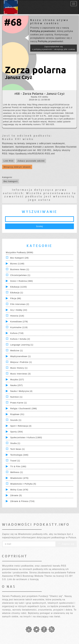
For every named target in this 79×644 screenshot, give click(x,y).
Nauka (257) (17, 385)
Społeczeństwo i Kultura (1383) (26, 437)
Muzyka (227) (17, 380)
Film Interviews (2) (20, 304)
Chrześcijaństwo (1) (20, 275)
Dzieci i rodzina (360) (22, 281)
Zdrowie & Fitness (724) (22, 501)
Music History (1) (19, 368)
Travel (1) (15, 461)
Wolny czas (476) (19, 490)
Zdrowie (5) (16, 495)
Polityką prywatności (43, 31)
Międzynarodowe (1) (21, 356)
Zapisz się (66, 544)
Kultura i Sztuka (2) (20, 339)
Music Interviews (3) (20, 374)
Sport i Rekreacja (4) (21, 426)
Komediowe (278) (19, 322)
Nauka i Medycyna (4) (21, 391)
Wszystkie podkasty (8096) (20, 252)
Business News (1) (20, 269)
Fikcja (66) (16, 298)
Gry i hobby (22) (19, 310)
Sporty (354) (17, 432)
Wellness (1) (17, 472)
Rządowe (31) (17, 414)
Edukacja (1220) (19, 287)
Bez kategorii (11, 181)
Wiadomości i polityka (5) (23, 484)
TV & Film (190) (18, 466)
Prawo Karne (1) (19, 403)
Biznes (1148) (17, 264)
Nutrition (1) (16, 397)
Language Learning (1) (22, 345)
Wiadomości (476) (19, 478)
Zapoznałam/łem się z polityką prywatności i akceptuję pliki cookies (54, 48)
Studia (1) (15, 443)
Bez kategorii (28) (20, 258)
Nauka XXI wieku (18, 139)
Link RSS (9, 161)
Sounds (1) (16, 420)
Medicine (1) (17, 351)
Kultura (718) (17, 333)
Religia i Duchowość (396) (24, 409)
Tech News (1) (18, 449)
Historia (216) (17, 316)
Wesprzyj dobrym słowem (17, 167)
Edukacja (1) (17, 293)
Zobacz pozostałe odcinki (31, 161)
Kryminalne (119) (19, 327)
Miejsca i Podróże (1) (21, 362)
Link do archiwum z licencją (23, 579)
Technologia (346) (19, 455)
